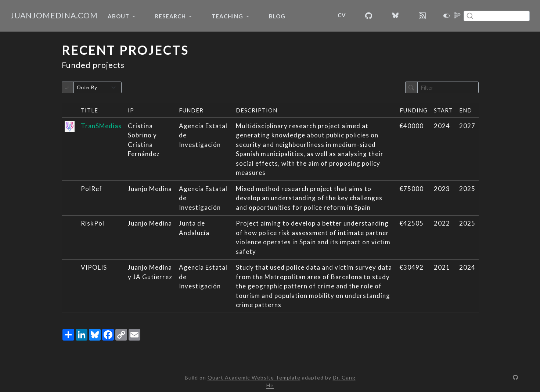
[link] (121, 16)
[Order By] (98, 88)
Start (443, 110)
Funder (191, 110)
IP (131, 110)
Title (89, 110)
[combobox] (497, 16)
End (466, 110)
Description (257, 110)
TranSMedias (101, 126)
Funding (414, 110)
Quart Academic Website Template (254, 377)
